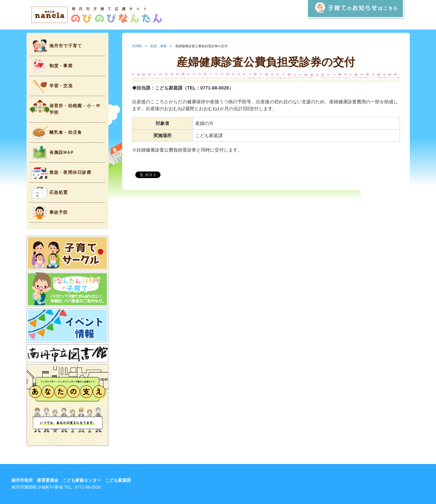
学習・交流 (51, 86)
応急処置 (49, 193)
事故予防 (49, 213)
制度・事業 (51, 66)
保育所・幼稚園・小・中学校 (65, 107)
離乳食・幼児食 (56, 133)
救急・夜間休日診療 (61, 173)
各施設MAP (52, 153)
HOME (137, 46)
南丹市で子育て (56, 46)
